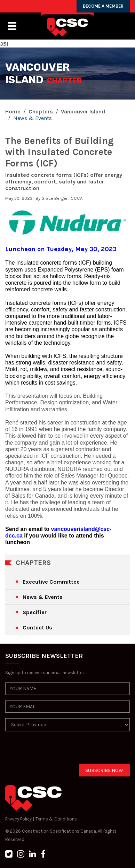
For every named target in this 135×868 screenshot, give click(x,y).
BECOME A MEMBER (103, 6)
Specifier (35, 612)
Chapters (41, 111)
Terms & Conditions (56, 819)
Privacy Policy (18, 819)
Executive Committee (51, 582)
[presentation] (58, 750)
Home (13, 111)
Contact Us (37, 628)
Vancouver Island (83, 111)
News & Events (43, 597)
